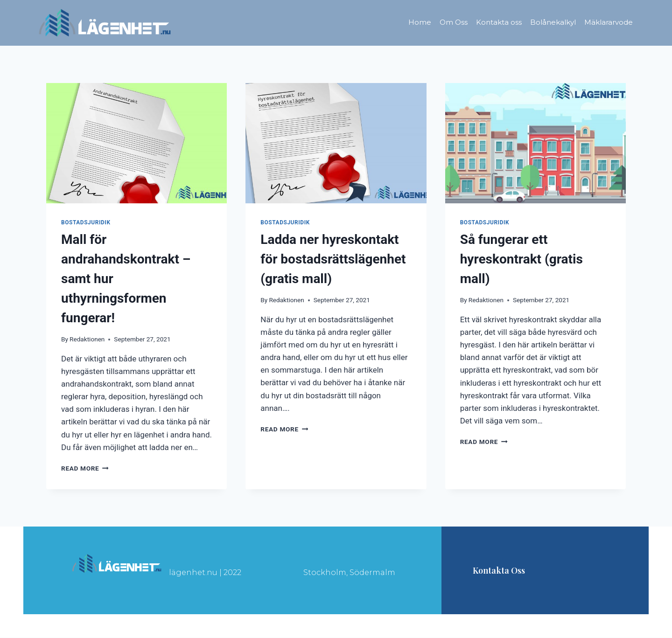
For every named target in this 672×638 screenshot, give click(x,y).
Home (420, 22)
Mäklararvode (609, 22)
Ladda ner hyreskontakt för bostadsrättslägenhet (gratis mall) (333, 259)
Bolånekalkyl (553, 22)
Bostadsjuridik (86, 222)
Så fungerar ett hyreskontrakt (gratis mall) (521, 259)
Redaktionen (87, 339)
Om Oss (454, 22)
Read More (85, 468)
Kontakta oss (499, 22)
